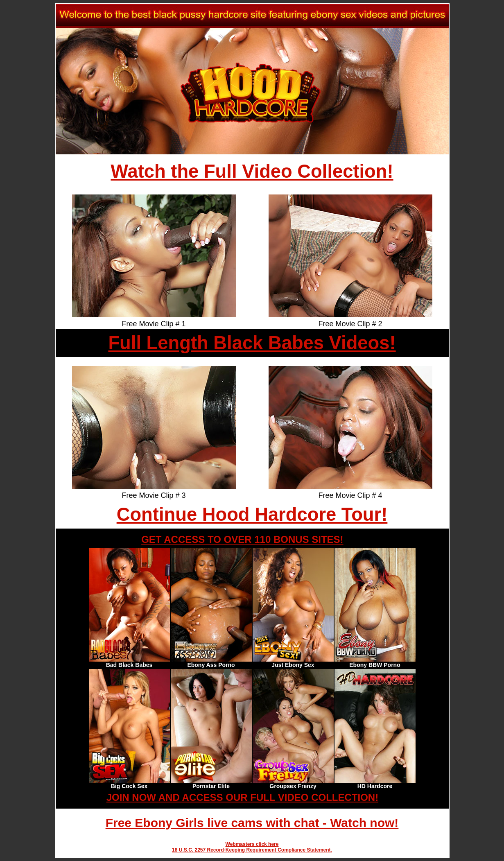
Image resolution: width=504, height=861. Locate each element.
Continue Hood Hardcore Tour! (252, 514)
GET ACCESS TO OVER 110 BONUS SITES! (242, 539)
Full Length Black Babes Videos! (252, 343)
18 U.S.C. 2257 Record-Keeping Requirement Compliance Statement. (252, 850)
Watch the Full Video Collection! (252, 171)
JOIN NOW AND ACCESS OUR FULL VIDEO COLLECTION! (242, 797)
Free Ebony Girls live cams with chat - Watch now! (252, 823)
